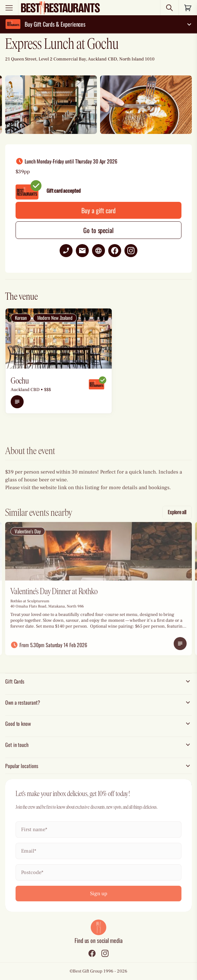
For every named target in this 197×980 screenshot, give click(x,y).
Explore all (177, 519)
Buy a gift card (98, 210)
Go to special (98, 230)
